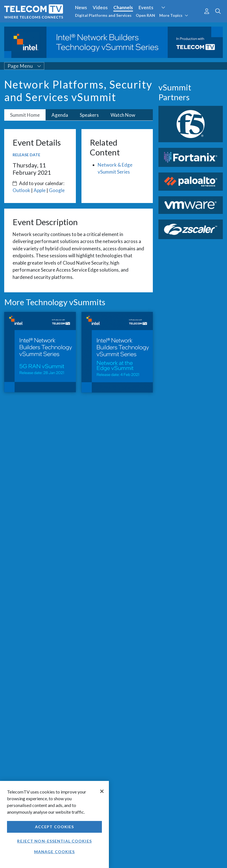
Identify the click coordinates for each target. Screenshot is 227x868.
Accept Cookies (55, 827)
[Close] (102, 791)
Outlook (21, 190)
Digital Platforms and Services (103, 15)
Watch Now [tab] (123, 115)
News (81, 7)
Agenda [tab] (60, 115)
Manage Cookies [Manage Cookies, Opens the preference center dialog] (55, 852)
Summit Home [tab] (25, 115)
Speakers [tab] (89, 115)
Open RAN (145, 15)
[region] (54, 824)
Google (57, 190)
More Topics (174, 15)
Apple (40, 190)
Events (146, 7)
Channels (123, 7)
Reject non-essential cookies (54, 841)
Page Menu (24, 66)
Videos (100, 7)
